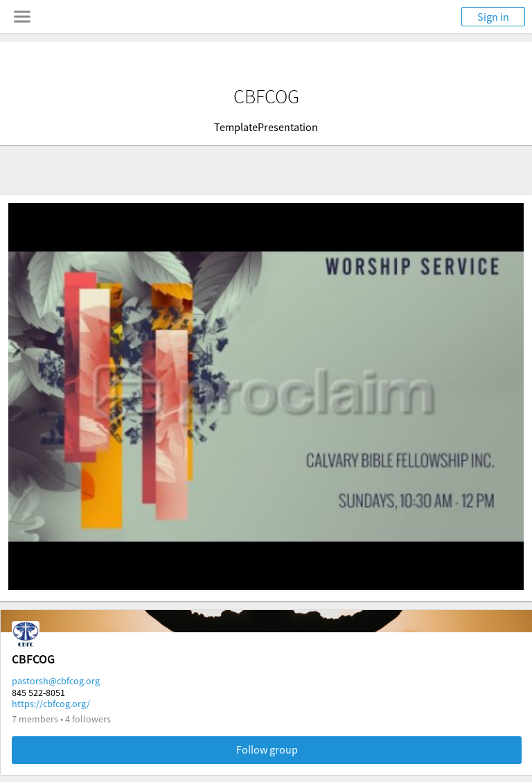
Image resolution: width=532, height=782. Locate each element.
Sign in (493, 17)
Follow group (267, 749)
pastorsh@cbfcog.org (56, 681)
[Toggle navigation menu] (22, 17)
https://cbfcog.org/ (51, 704)
